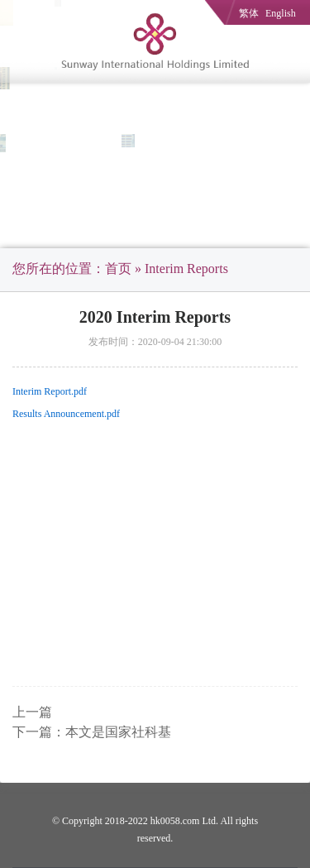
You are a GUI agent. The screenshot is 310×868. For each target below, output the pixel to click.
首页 (118, 269)
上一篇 (32, 712)
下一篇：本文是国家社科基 (92, 732)
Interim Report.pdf (50, 391)
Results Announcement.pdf (66, 414)
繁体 (249, 13)
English (281, 13)
